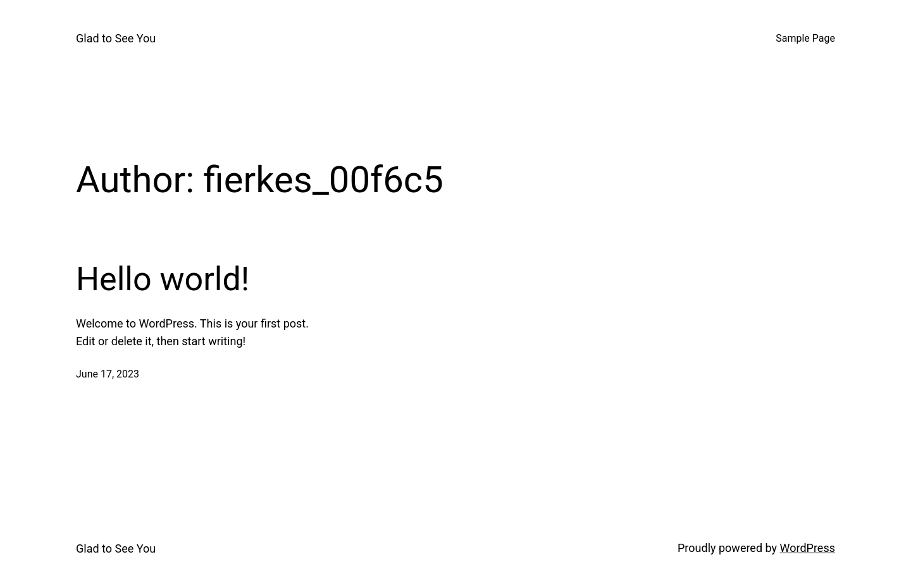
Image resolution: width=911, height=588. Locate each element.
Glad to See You (116, 38)
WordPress (808, 548)
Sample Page (805, 38)
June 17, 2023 (108, 374)
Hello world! (163, 279)
